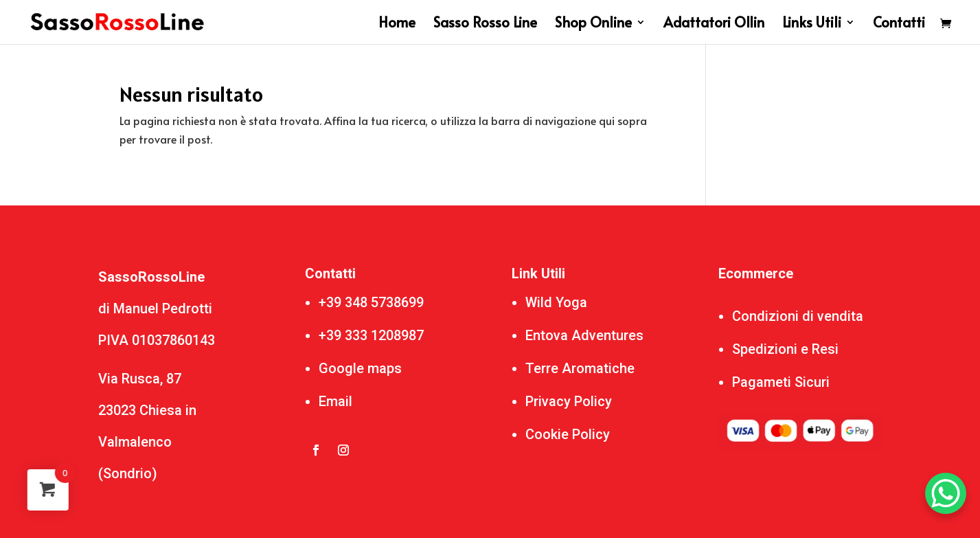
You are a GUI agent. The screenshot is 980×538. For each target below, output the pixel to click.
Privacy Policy (569, 401)
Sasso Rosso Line (485, 24)
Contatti (899, 24)
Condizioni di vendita (798, 316)
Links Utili (812, 24)
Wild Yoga (556, 302)
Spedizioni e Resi (785, 349)
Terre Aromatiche (580, 368)
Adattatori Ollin (714, 24)
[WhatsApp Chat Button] (946, 493)
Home (397, 24)
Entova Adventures (584, 335)
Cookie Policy (568, 434)
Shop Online (593, 24)
